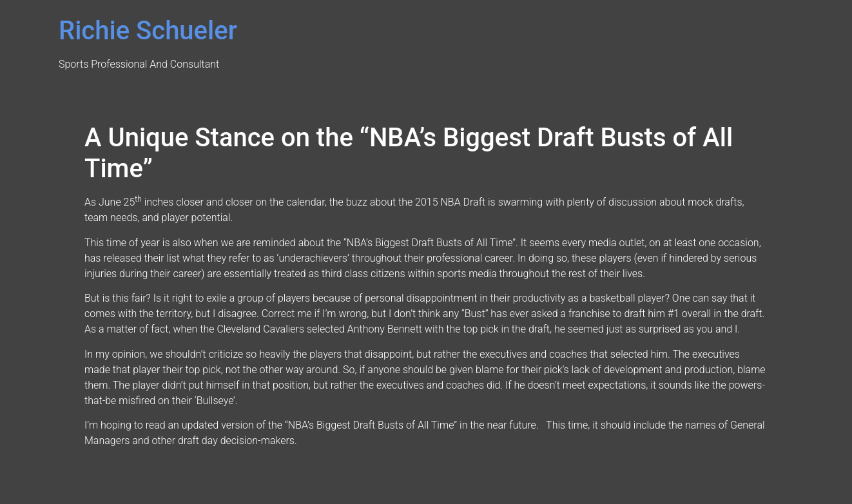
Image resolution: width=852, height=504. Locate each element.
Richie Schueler (148, 31)
